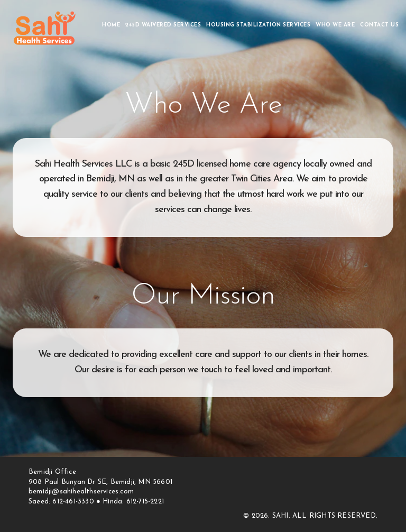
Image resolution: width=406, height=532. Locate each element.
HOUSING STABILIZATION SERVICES (258, 25)
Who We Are (335, 25)
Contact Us (379, 25)
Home (111, 25)
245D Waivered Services (163, 25)
